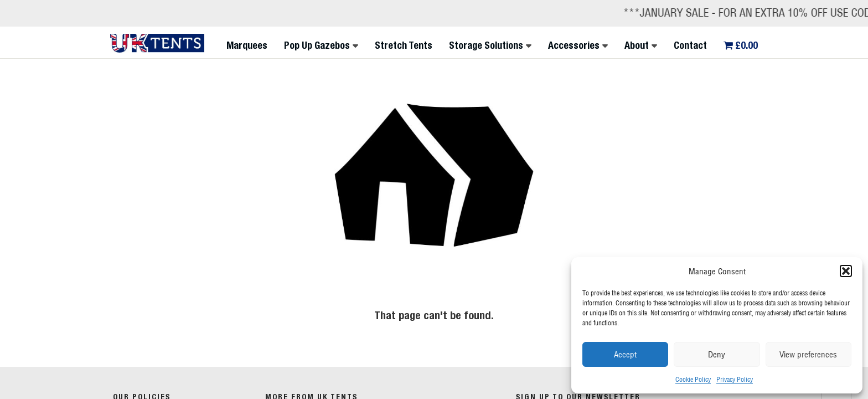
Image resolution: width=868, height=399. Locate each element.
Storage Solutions (486, 45)
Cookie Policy (693, 379)
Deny (717, 354)
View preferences (808, 354)
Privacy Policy (735, 379)
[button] (846, 271)
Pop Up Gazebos (317, 45)
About (637, 45)
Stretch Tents (404, 45)
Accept (625, 354)
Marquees (247, 45)
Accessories (574, 45)
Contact (690, 45)
